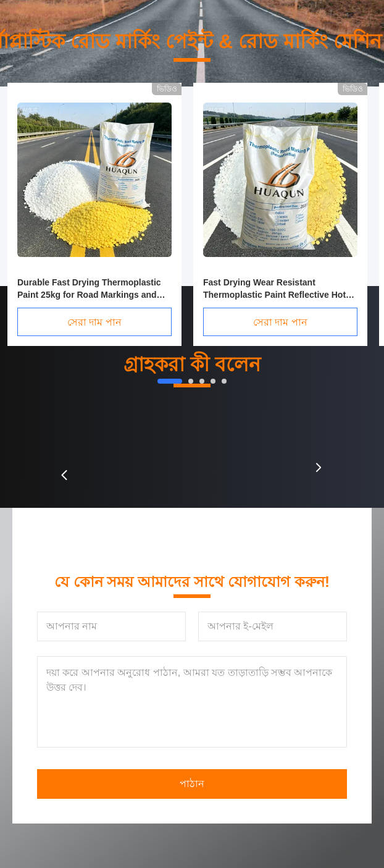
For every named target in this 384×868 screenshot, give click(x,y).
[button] (64, 475)
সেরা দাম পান (94, 322)
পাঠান (192, 784)
